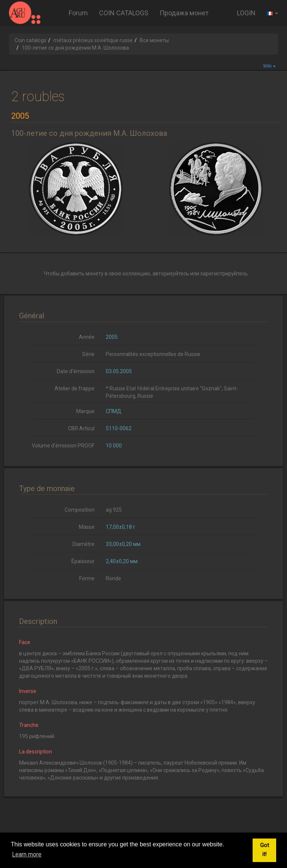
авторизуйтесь (171, 274)
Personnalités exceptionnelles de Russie (153, 354)
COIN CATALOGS (124, 13)
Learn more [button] (27, 854)
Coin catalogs (30, 40)
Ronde (113, 578)
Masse (87, 527)
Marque (85, 411)
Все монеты (154, 40)
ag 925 (114, 510)
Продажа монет (184, 13)
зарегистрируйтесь (224, 274)
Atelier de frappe (75, 388)
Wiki (269, 66)
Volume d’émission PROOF (63, 446)
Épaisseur (83, 561)
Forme (87, 578)
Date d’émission (76, 371)
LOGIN (246, 13)
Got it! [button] (265, 850)
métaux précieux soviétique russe (93, 40)
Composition (80, 510)
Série (88, 354)
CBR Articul (81, 428)
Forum (78, 13)
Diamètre (84, 544)
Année (87, 337)
